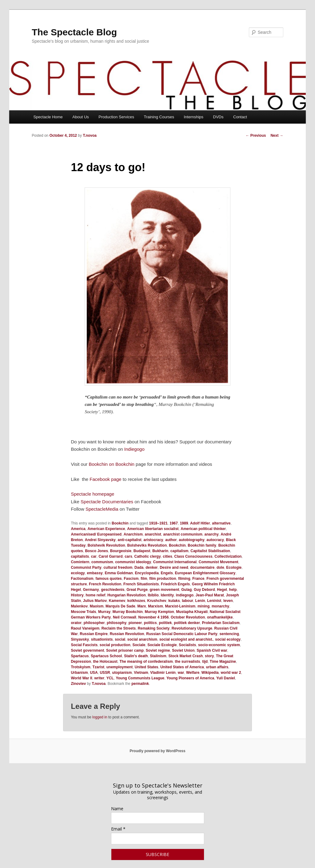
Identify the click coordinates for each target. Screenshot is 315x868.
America (78, 529)
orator (76, 623)
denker (152, 568)
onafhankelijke (220, 617)
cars (128, 556)
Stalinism (158, 656)
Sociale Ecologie (162, 645)
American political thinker (203, 529)
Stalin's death (136, 656)
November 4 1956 (154, 617)
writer (99, 678)
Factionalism (82, 579)
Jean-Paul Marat (210, 595)
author (171, 540)
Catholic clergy (148, 556)
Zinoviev (78, 684)
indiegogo (185, 595)
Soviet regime (158, 650)
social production (115, 645)
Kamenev (117, 601)
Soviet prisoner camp (125, 650)
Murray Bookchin (128, 612)
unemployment (120, 667)
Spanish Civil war (212, 650)
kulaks (174, 601)
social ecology (228, 639)
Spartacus (80, 656)
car (94, 556)
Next (277, 136)
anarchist (153, 534)
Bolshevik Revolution (106, 545)
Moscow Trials (83, 612)
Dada (139, 568)
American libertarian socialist (153, 529)
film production (163, 579)
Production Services (116, 117)
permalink (140, 684)
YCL (110, 678)
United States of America (182, 667)
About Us (80, 117)
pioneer (135, 623)
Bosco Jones (96, 551)
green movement (165, 590)
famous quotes (108, 579)
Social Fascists (84, 645)
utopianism (122, 673)
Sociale (139, 645)
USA (94, 673)
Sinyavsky (80, 639)
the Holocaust (105, 662)
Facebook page (105, 479)
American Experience (106, 529)
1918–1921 (158, 523)
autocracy (215, 540)
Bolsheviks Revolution (147, 545)
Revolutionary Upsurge (192, 628)
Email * (118, 829)
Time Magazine (223, 662)
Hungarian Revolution (127, 595)
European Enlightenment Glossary (205, 573)
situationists (102, 639)
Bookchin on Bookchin (111, 464)
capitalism (179, 551)
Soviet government (87, 650)
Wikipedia (210, 673)
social (120, 639)
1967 (174, 523)
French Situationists (141, 584)
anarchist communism (183, 534)
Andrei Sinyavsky (100, 540)
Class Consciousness (193, 556)
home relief (95, 595)
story (209, 656)
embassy (95, 573)
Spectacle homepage (92, 494)
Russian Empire (94, 634)
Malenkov (79, 606)
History (77, 595)
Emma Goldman (119, 573)
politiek (165, 623)
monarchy (220, 606)
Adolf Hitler (200, 523)
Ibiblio (153, 595)
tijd (205, 662)
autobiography (191, 540)
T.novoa (90, 136)
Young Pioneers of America (190, 678)
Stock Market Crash (185, 656)
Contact (240, 117)
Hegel (222, 590)
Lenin (200, 601)
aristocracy (153, 540)
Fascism (131, 579)
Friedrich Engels (175, 584)
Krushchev (157, 601)
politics (150, 623)
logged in (100, 717)
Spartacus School (106, 656)
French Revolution (105, 584)
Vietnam (141, 673)
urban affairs (217, 667)
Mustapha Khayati (192, 612)
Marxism (156, 606)
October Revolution (188, 617)
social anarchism (142, 639)
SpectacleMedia (102, 509)
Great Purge (137, 590)
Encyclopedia (147, 573)
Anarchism (133, 534)
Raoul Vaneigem (85, 628)
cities (167, 556)
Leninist (214, 601)
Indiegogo (134, 449)
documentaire (203, 568)
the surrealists (187, 662)
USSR (105, 673)
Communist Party (86, 568)
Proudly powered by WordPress (157, 751)
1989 (184, 523)
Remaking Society (154, 628)
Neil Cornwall (125, 617)
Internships (193, 117)
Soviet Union (183, 650)
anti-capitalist (129, 540)
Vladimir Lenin (163, 673)
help (233, 590)
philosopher (94, 623)
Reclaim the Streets (119, 628)
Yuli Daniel (226, 678)
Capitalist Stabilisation (210, 551)
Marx (142, 606)
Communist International (175, 562)
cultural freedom (118, 568)
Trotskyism (80, 667)
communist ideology (133, 562)
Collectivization (228, 556)
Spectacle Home (48, 117)
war (181, 673)
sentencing (229, 634)
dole (220, 568)
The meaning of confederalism (146, 662)
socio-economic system (219, 645)
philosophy (117, 623)
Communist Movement (219, 562)
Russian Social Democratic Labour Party (182, 634)
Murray (104, 612)
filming (184, 579)
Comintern (80, 562)
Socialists (187, 645)
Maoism (97, 606)
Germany (91, 590)
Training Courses (159, 117)
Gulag (186, 590)
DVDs (218, 117)
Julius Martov (95, 601)
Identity (167, 595)
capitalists (80, 556)
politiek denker (187, 623)
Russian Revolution (127, 634)
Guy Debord (204, 590)
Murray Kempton (159, 612)
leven (228, 601)
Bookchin (120, 523)
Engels (167, 573)
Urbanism (79, 673)
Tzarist (98, 667)
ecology (78, 573)
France (198, 579)
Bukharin (160, 551)
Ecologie (234, 568)
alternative (221, 523)
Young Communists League (140, 678)
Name (117, 809)
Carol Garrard (110, 556)
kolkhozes (136, 601)
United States (147, 667)
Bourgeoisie (121, 551)
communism (102, 562)
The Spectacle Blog (74, 32)
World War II (81, 678)
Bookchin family (202, 545)
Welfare (193, 673)
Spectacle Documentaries (107, 502)
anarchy (212, 534)
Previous (256, 136)
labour (187, 601)
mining (203, 606)
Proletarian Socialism (221, 623)
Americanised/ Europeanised (96, 534)
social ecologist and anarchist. (186, 639)
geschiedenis (113, 590)
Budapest (142, 551)
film (144, 579)
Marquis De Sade (120, 606)
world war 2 (231, 673)
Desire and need (174, 568)
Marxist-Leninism (180, 606)
